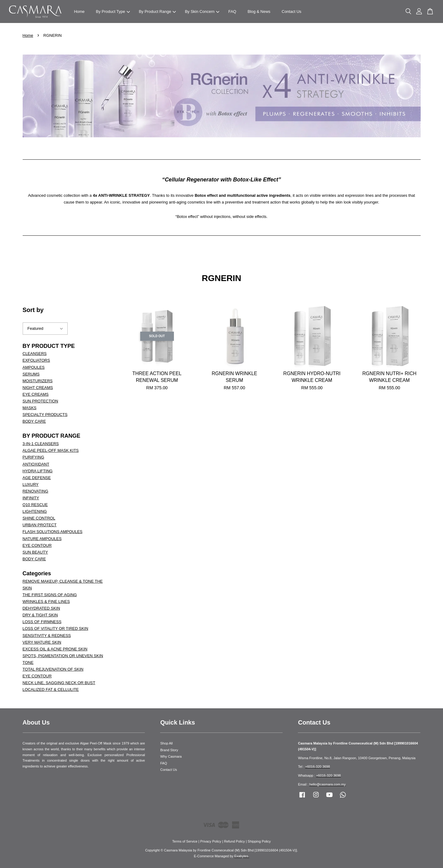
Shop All (166, 743)
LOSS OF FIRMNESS (42, 622)
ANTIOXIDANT (36, 464)
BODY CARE (34, 421)
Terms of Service (185, 841)
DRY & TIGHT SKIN (40, 615)
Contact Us (291, 11)
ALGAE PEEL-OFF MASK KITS (51, 450)
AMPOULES (34, 367)
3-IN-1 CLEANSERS (41, 444)
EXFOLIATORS (36, 360)
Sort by (33, 310)
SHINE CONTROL (39, 518)
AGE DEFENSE (37, 478)
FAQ (232, 11)
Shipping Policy (259, 841)
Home (79, 11)
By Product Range (157, 11)
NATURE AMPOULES (42, 539)
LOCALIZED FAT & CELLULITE (51, 689)
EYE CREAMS (36, 394)
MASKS (30, 408)
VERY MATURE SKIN (42, 642)
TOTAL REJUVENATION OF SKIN (53, 669)
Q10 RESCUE (35, 505)
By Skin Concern (202, 11)
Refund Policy (235, 841)
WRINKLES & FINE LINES (46, 602)
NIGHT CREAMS (38, 388)
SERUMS (31, 374)
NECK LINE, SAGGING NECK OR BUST (59, 683)
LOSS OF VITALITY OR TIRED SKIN (56, 628)
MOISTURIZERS (38, 381)
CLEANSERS (35, 354)
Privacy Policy (211, 841)
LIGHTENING (35, 511)
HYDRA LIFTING (38, 471)
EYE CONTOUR (37, 545)
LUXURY (31, 484)
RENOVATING (36, 491)
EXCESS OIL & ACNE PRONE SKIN (55, 649)
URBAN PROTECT (40, 525)
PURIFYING (34, 457)
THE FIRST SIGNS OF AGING (50, 595)
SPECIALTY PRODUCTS (45, 415)
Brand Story (169, 750)
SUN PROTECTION (40, 401)
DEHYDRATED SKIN (41, 608)
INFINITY (31, 498)
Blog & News (259, 11)
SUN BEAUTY (35, 552)
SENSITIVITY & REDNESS (47, 636)
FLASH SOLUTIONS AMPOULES (53, 532)
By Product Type (113, 11)
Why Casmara (171, 756)
